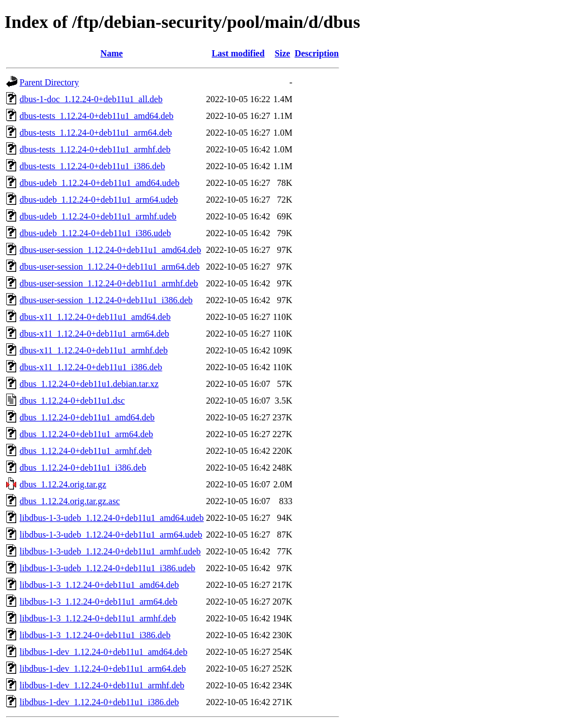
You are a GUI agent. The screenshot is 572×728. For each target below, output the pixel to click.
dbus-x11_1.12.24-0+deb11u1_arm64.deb (94, 334)
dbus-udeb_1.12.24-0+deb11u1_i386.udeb (95, 233)
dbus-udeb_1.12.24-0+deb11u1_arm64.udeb (99, 200)
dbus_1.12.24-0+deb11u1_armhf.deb (85, 451)
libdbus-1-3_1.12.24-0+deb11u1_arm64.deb (99, 602)
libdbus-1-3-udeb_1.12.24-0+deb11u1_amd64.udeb (112, 518)
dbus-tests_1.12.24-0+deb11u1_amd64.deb (97, 116)
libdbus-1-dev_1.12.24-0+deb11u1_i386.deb (99, 702)
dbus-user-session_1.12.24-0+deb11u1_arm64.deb (109, 267)
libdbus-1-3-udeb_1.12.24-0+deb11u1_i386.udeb (108, 568)
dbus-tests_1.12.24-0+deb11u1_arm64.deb (96, 133)
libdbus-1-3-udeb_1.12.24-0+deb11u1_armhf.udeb (110, 551)
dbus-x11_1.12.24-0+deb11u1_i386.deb (91, 367)
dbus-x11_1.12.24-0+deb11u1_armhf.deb (94, 350)
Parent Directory (49, 82)
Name (112, 53)
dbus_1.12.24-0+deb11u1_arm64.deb (86, 434)
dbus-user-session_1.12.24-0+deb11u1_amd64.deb (110, 250)
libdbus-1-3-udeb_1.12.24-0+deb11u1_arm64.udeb (111, 535)
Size (283, 53)
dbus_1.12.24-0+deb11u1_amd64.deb (87, 417)
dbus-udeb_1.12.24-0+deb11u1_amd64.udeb (99, 183)
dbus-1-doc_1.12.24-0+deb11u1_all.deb (91, 99)
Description (316, 53)
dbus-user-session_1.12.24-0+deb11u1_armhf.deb (109, 283)
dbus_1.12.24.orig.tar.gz (63, 484)
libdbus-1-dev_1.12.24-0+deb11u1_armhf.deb (102, 685)
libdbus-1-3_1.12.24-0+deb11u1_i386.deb (95, 635)
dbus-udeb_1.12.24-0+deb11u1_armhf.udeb (98, 216)
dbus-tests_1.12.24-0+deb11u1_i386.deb (92, 166)
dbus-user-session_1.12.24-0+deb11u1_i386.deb (106, 300)
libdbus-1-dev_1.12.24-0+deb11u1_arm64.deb (103, 669)
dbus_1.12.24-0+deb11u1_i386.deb (83, 468)
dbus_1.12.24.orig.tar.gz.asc (70, 501)
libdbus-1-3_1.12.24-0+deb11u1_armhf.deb (98, 618)
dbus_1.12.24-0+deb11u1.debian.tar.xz (89, 384)
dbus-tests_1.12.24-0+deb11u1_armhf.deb (95, 149)
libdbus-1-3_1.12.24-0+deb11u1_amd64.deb (99, 585)
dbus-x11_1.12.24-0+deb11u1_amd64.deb (95, 317)
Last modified (238, 53)
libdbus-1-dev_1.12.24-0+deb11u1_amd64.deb (103, 652)
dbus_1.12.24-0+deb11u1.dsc (72, 401)
